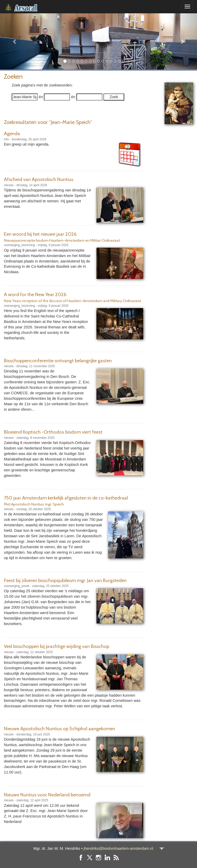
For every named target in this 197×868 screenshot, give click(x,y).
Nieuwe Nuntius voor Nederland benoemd (47, 795)
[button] (15, 41)
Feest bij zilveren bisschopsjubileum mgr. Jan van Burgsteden (65, 580)
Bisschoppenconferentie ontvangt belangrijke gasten (58, 361)
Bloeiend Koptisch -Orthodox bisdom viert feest (53, 432)
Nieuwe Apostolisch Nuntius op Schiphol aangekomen (60, 729)
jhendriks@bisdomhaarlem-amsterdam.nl (118, 848)
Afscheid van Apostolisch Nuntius (39, 179)
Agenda (12, 133)
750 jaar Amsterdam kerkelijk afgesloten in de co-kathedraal (66, 498)
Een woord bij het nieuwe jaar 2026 (40, 234)
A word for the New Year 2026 (35, 294)
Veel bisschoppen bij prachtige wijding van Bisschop (57, 646)
